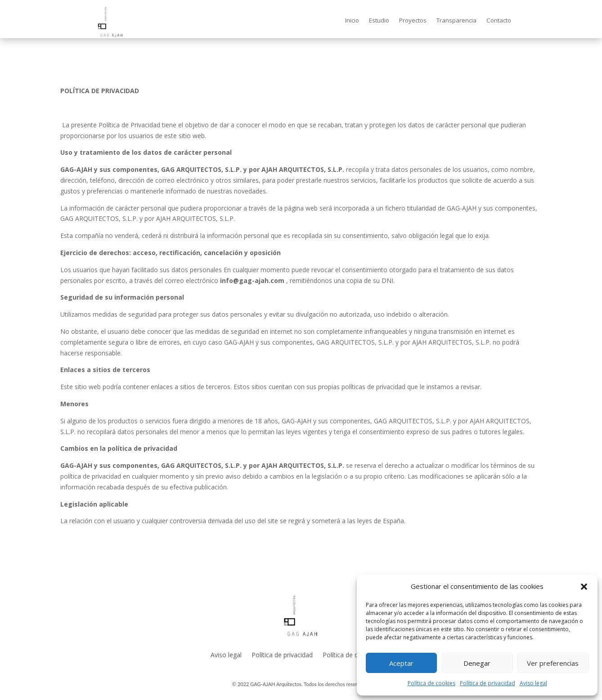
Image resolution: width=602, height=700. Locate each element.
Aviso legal (533, 683)
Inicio (352, 21)
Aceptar (401, 663)
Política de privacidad (487, 683)
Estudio (379, 21)
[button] (584, 587)
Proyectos (413, 21)
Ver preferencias (553, 663)
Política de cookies (431, 683)
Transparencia (456, 21)
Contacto (499, 21)
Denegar (477, 663)
